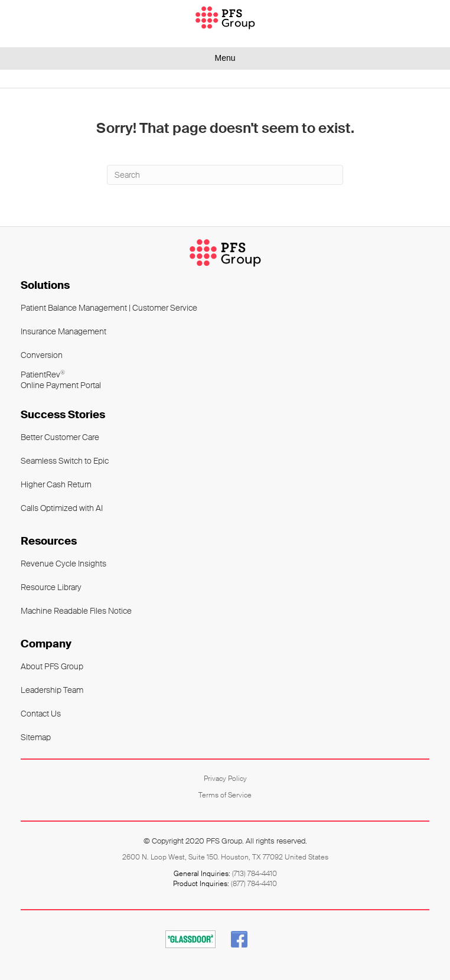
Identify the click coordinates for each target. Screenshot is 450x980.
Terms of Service (225, 795)
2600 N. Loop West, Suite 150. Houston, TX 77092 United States (225, 857)
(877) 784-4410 (254, 884)
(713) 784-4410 (255, 874)
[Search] (225, 175)
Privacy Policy (225, 779)
